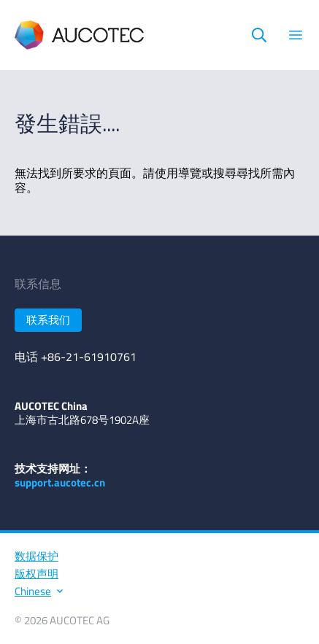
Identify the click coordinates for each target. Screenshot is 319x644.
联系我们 (48, 320)
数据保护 (36, 556)
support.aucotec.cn (60, 482)
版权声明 (36, 574)
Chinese (38, 591)
